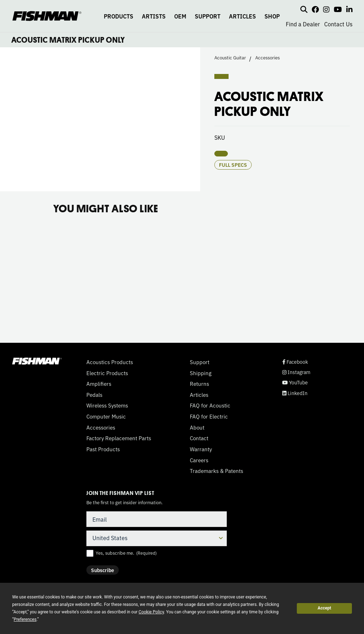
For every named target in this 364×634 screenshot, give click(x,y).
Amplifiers (99, 384)
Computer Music (106, 416)
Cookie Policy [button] (151, 612)
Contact (199, 438)
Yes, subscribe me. (126, 553)
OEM (180, 16)
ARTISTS (154, 16)
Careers (199, 460)
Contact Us (338, 24)
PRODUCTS (119, 16)
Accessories (267, 58)
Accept (325, 608)
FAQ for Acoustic (210, 405)
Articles (199, 395)
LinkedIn (295, 393)
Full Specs (233, 165)
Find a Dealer (303, 24)
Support (200, 362)
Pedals (94, 395)
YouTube (295, 382)
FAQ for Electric (209, 416)
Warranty (201, 449)
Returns (199, 384)
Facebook (295, 362)
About (197, 427)
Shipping (201, 373)
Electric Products (107, 373)
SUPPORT (208, 16)
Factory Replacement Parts (119, 438)
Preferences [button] (25, 619)
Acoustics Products (110, 362)
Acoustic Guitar (230, 58)
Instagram (296, 372)
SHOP (272, 16)
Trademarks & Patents (216, 471)
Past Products (103, 449)
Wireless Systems (107, 405)
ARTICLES (242, 16)
